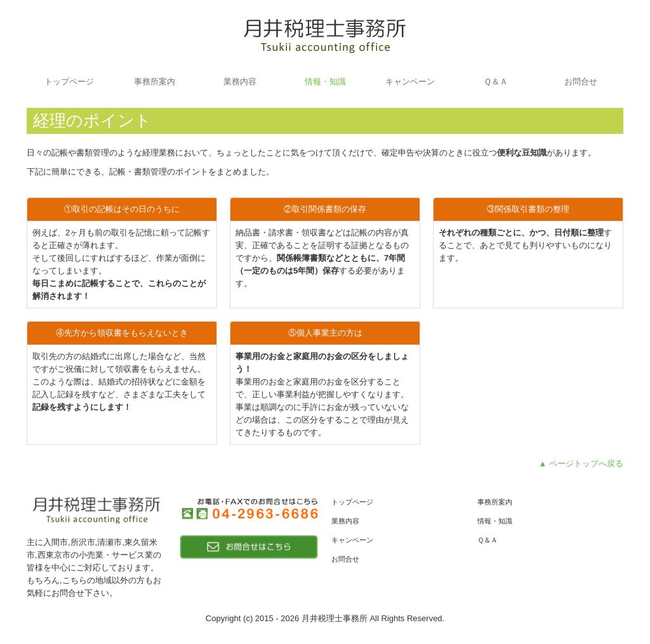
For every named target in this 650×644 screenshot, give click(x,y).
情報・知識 (325, 82)
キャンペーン (410, 82)
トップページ (69, 82)
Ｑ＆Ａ (496, 82)
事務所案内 (155, 82)
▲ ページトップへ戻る (581, 463)
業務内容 (240, 82)
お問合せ (581, 82)
